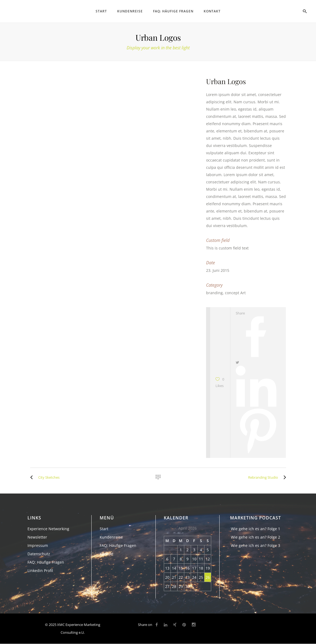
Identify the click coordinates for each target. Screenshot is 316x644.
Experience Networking (48, 529)
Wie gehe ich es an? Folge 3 (256, 545)
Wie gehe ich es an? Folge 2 (256, 537)
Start (104, 529)
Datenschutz (39, 554)
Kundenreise (111, 537)
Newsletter (37, 537)
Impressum (38, 545)
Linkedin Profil (40, 571)
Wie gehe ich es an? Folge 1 (256, 529)
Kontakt (107, 554)
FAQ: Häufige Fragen (46, 562)
